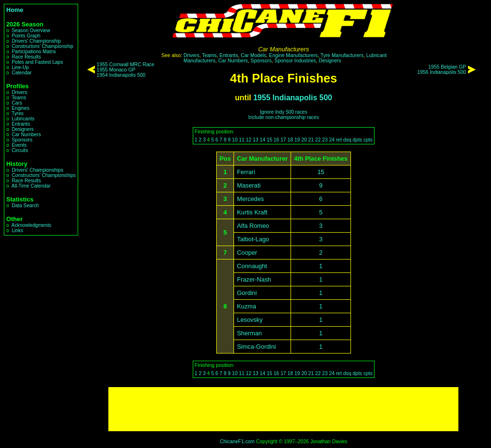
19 (297, 140)
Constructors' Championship (42, 46)
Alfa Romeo (253, 226)
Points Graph (26, 36)
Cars (17, 103)
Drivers (19, 92)
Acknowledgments (31, 225)
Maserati (249, 185)
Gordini (247, 293)
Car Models (253, 55)
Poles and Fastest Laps (37, 62)
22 (318, 140)
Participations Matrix (34, 52)
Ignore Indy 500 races (284, 112)
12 (249, 140)
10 (235, 140)
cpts (368, 140)
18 (290, 140)
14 (263, 140)
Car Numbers (26, 135)
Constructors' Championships (43, 175)
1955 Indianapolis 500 (293, 98)
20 (304, 140)
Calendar (22, 73)
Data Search (25, 206)
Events (19, 145)
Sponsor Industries (295, 61)
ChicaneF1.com (237, 442)
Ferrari (246, 172)
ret (339, 140)
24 (332, 140)
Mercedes (250, 199)
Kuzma (246, 306)
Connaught (252, 266)
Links (17, 230)
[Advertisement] (283, 409)
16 (277, 140)
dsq (347, 140)
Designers (23, 129)
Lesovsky (250, 320)
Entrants (21, 124)
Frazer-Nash (254, 279)
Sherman (249, 333)
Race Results (26, 57)
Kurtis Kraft (252, 212)
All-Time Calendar (31, 186)
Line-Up (20, 67)
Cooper (247, 253)
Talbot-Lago (253, 239)
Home (15, 10)
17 (283, 140)
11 (242, 140)
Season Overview (31, 30)
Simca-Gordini (256, 347)
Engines (20, 108)
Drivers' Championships (37, 170)
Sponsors (22, 140)
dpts (357, 140)
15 (269, 140)
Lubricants (23, 119)
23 (325, 140)
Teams (19, 98)
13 (256, 140)
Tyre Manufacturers (342, 55)
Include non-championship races (284, 117)
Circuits (20, 150)
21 (311, 140)
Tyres (18, 113)
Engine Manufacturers (293, 55)
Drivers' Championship (36, 41)
